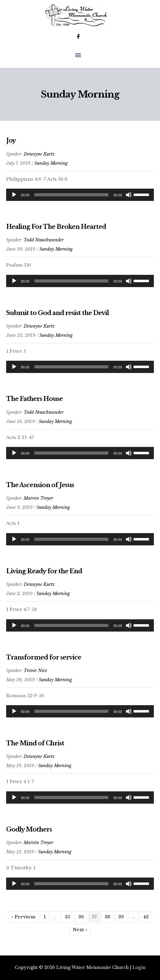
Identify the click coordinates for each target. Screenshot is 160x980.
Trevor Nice (35, 671)
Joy (11, 140)
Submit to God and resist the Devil (57, 313)
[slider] (72, 195)
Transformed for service (44, 657)
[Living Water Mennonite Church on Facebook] (78, 37)
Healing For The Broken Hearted (56, 227)
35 (68, 917)
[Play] (14, 195)
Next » (80, 930)
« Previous (23, 917)
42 (146, 917)
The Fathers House (34, 399)
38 (107, 917)
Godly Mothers (29, 829)
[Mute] (129, 195)
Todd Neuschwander (44, 240)
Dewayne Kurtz (39, 154)
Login (139, 968)
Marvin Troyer (38, 498)
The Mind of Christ (35, 743)
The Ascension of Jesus (40, 485)
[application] (80, 195)
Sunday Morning (51, 163)
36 (81, 917)
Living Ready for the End (44, 571)
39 (121, 917)
